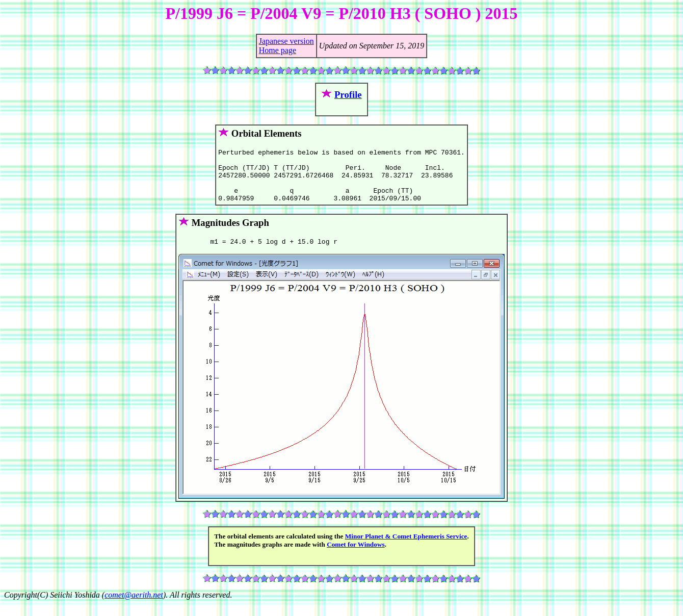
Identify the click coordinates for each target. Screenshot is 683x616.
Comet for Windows (356, 557)
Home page (278, 50)
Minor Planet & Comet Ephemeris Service (406, 548)
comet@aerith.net (134, 607)
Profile (348, 95)
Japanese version (286, 41)
